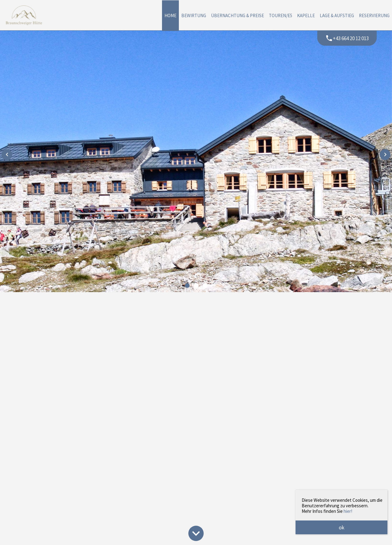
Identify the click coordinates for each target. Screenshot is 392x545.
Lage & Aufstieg (337, 15)
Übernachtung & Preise (237, 15)
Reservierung (374, 15)
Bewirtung (194, 15)
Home (170, 15)
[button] (187, 286)
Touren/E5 (281, 15)
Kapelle (306, 15)
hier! (348, 511)
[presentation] (7, 155)
